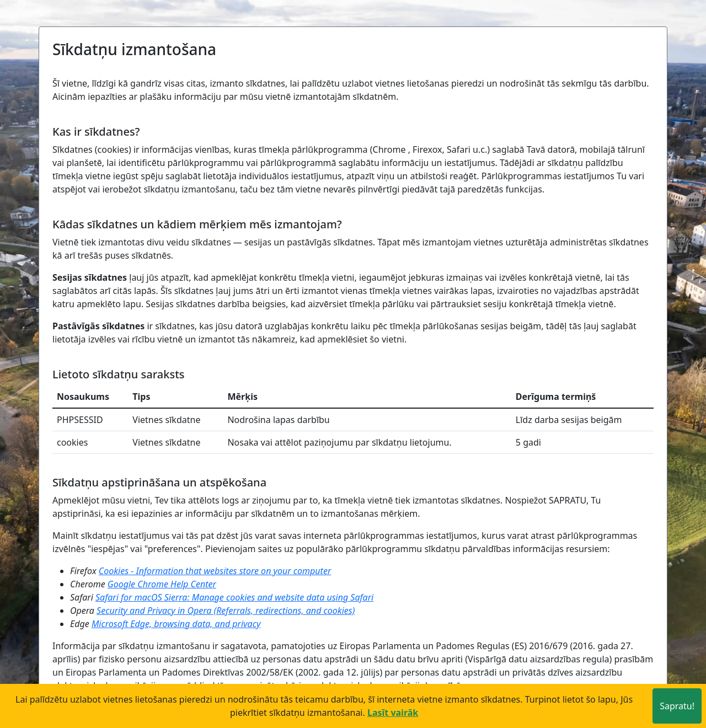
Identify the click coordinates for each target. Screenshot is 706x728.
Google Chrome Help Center (162, 584)
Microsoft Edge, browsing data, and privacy (176, 624)
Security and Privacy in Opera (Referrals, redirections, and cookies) (226, 611)
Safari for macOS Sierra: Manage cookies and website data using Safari (234, 597)
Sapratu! (677, 706)
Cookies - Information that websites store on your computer (215, 571)
